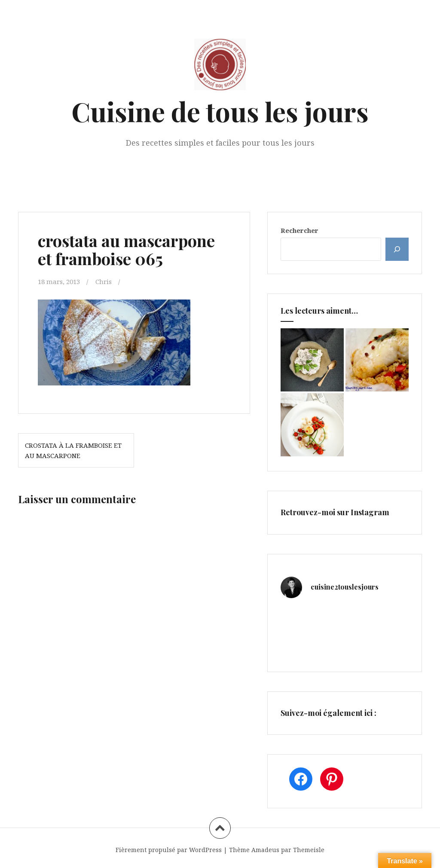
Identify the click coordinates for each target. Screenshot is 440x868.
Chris (104, 281)
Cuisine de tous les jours (220, 111)
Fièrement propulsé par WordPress (169, 850)
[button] (114, 342)
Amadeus (265, 850)
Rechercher (299, 230)
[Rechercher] (397, 249)
